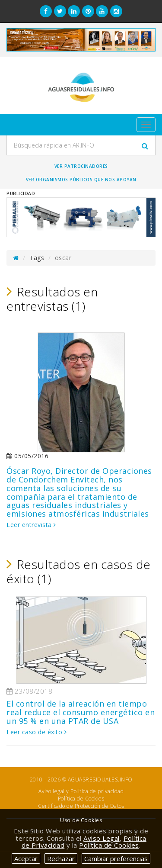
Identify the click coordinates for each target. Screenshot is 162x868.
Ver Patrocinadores (81, 166)
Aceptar (26, 858)
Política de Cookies (81, 799)
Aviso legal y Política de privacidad (81, 791)
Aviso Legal (102, 838)
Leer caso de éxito (37, 732)
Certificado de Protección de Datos (81, 806)
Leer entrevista (31, 525)
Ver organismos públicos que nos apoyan (81, 180)
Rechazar (61, 858)
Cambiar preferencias (116, 858)
